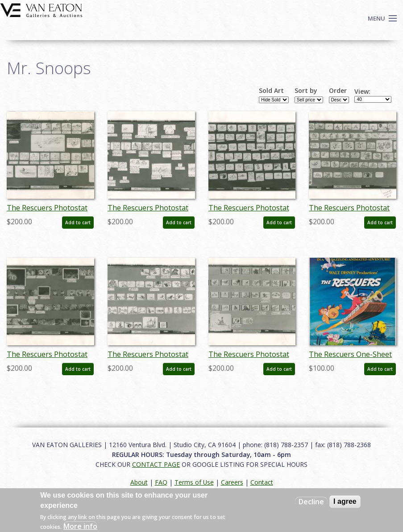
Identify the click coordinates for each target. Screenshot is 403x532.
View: (362, 92)
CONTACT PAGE (156, 464)
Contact (262, 482)
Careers (232, 482)
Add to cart (78, 222)
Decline (311, 502)
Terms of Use (194, 482)
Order (338, 91)
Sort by (306, 91)
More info (80, 526)
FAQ (161, 482)
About (139, 482)
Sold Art (271, 91)
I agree (345, 501)
